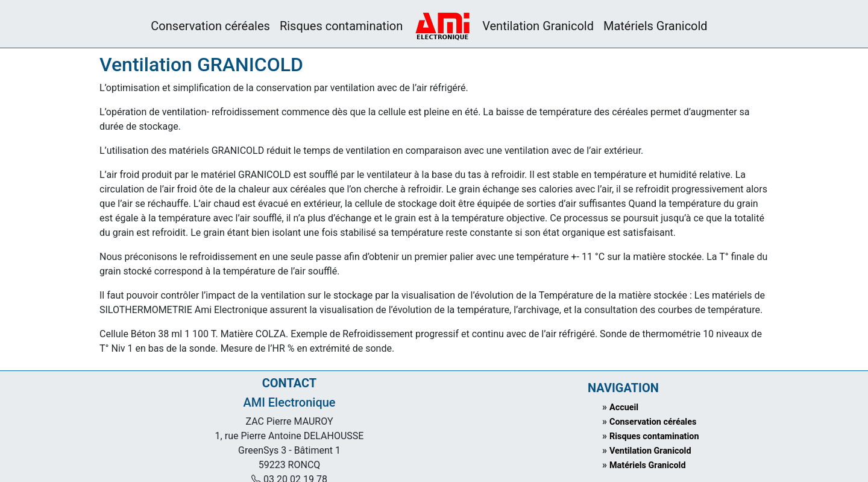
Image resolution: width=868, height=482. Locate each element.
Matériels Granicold (656, 26)
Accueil (624, 407)
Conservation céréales (210, 26)
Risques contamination (341, 26)
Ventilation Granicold (538, 26)
